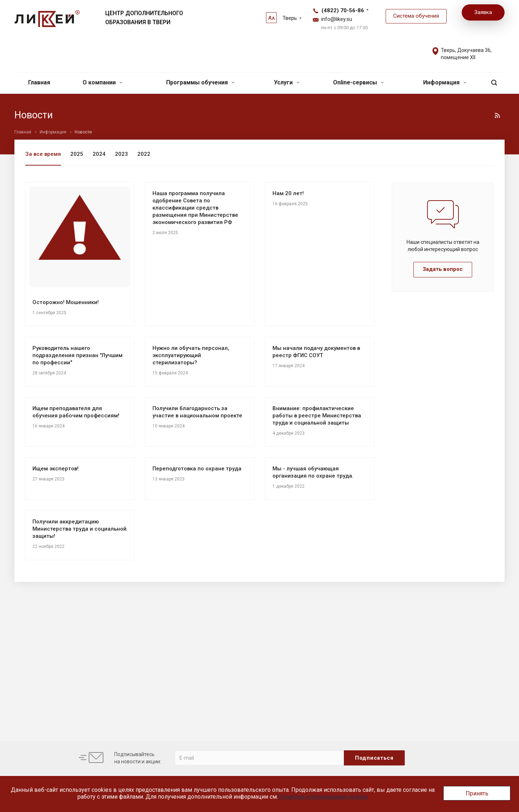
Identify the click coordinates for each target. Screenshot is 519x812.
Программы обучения (200, 82)
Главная (39, 82)
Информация (445, 82)
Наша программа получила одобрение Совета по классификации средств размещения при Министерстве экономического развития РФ (195, 208)
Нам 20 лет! (288, 193)
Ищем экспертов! (56, 469)
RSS (497, 115)
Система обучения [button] (416, 16)
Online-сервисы (358, 82)
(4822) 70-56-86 (343, 10)
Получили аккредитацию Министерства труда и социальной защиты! (79, 529)
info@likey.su (337, 19)
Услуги (287, 82)
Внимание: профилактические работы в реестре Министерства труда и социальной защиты (317, 416)
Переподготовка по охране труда (197, 469)
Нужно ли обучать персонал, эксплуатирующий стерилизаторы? (191, 355)
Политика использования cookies (323, 797)
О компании (103, 82)
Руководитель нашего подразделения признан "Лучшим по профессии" (77, 355)
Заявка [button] (483, 12)
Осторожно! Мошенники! (66, 302)
